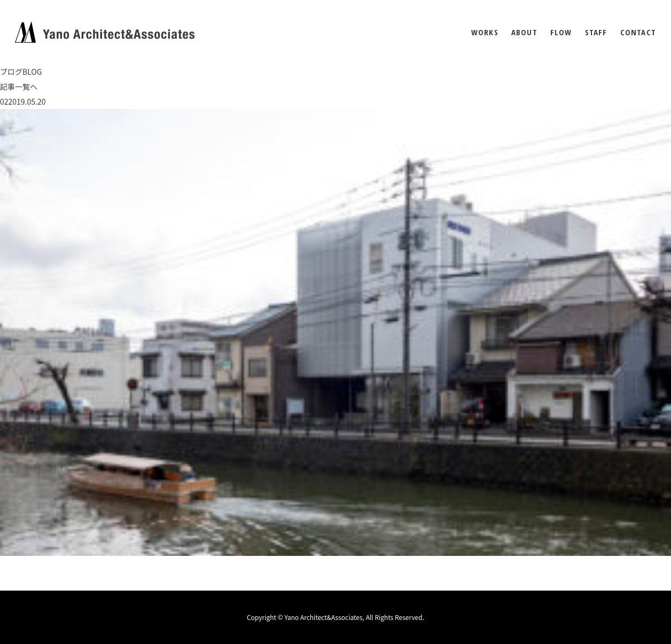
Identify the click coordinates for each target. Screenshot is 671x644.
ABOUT (524, 32)
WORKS (485, 32)
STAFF (596, 32)
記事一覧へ (19, 87)
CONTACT (638, 32)
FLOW (561, 32)
